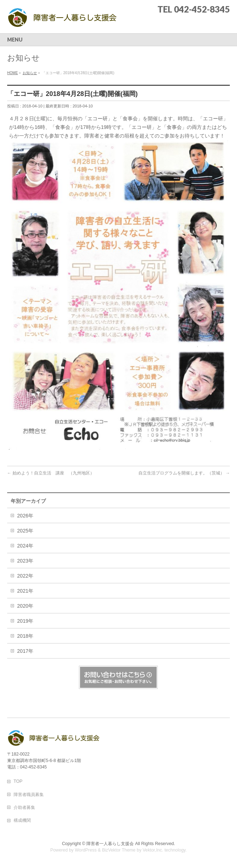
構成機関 (22, 820)
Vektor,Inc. (153, 850)
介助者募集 (24, 807)
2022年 (25, 576)
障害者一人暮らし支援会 (110, 844)
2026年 (25, 516)
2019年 (25, 621)
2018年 (25, 636)
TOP (18, 781)
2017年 (25, 651)
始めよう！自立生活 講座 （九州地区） (51, 473)
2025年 (25, 531)
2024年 (25, 546)
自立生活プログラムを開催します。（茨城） (184, 473)
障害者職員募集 (29, 795)
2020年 (25, 606)
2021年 (25, 591)
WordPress (86, 850)
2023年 (25, 561)
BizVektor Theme (119, 850)
